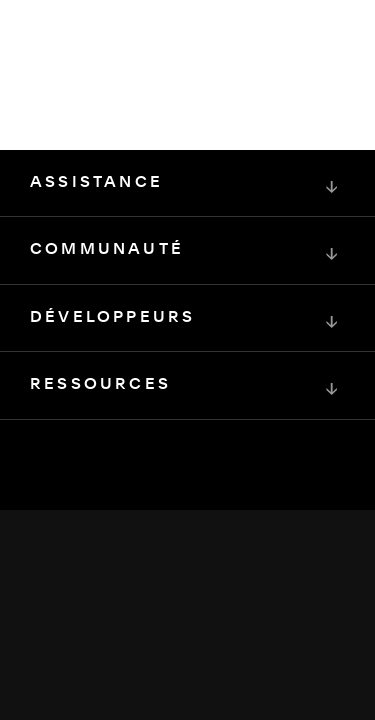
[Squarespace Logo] (188, 530)
